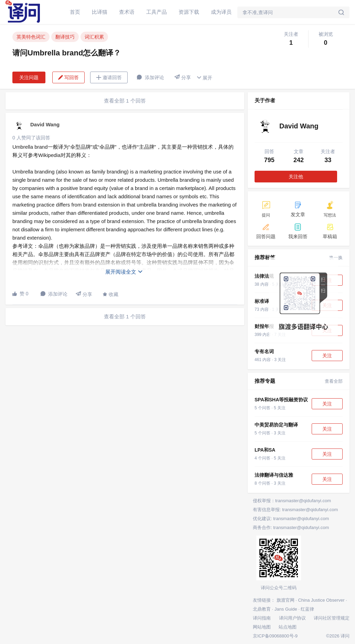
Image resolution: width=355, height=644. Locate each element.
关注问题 (29, 77)
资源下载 (189, 12)
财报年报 (264, 326)
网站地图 (262, 627)
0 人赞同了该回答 (31, 138)
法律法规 (264, 276)
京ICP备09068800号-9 (275, 636)
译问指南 (262, 618)
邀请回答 (109, 77)
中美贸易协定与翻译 (276, 425)
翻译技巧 (65, 37)
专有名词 (264, 351)
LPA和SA (265, 450)
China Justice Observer (321, 600)
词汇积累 (94, 37)
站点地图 (288, 627)
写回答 (68, 77)
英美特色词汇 (31, 37)
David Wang (45, 124)
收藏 (110, 294)
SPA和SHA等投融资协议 (281, 400)
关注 (327, 356)
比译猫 (100, 12)
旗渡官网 (286, 600)
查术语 (127, 12)
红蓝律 (307, 609)
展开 (204, 78)
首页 (75, 12)
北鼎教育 (262, 609)
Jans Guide (286, 609)
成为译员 (221, 12)
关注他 (296, 177)
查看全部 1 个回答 (125, 101)
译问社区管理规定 (332, 618)
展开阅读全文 (124, 272)
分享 (183, 77)
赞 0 (20, 294)
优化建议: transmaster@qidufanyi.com (291, 519)
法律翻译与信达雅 (274, 475)
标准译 (262, 301)
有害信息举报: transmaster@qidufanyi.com (295, 510)
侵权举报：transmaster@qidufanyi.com (292, 501)
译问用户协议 (292, 618)
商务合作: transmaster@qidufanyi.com (291, 527)
